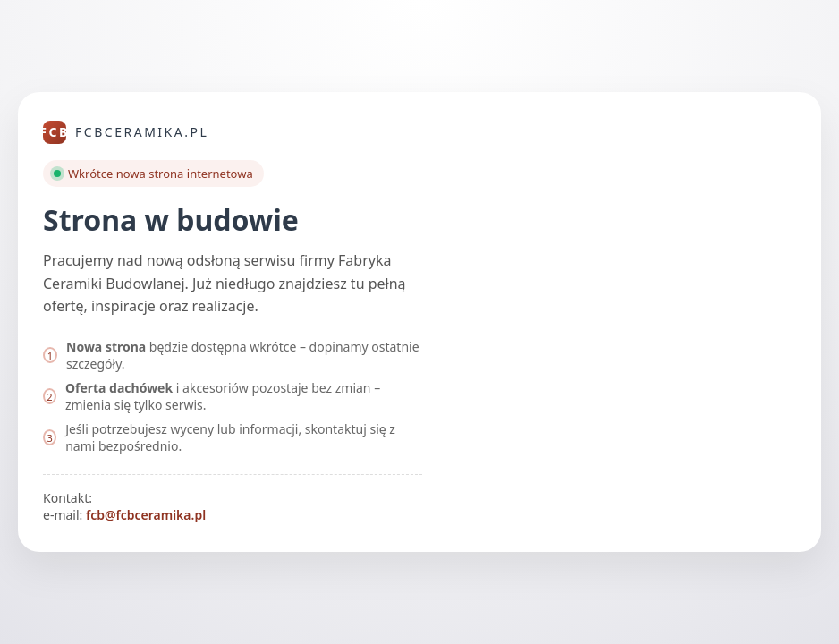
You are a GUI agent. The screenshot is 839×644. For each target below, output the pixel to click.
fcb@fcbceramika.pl (146, 515)
